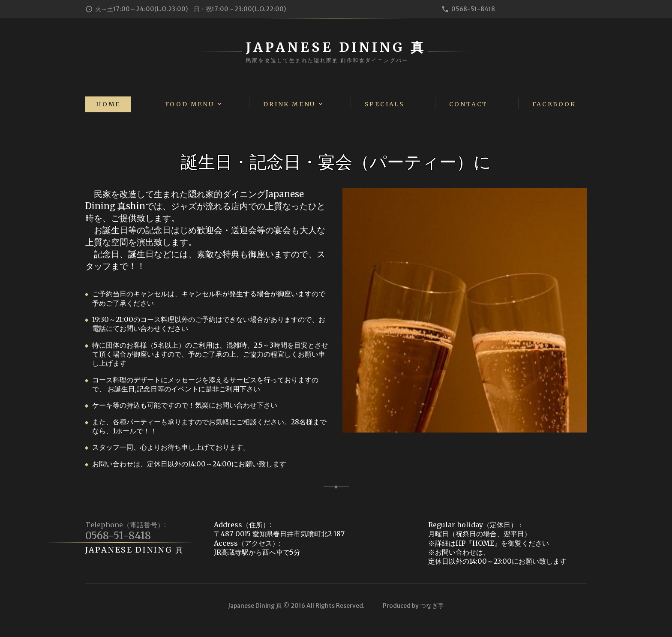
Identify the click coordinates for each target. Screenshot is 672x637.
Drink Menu (289, 104)
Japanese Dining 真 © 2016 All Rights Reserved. (296, 606)
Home (108, 104)
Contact (469, 104)
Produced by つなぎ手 (413, 606)
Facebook (554, 104)
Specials (385, 104)
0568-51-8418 (473, 9)
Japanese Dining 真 (135, 550)
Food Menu (190, 104)
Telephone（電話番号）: (126, 525)
